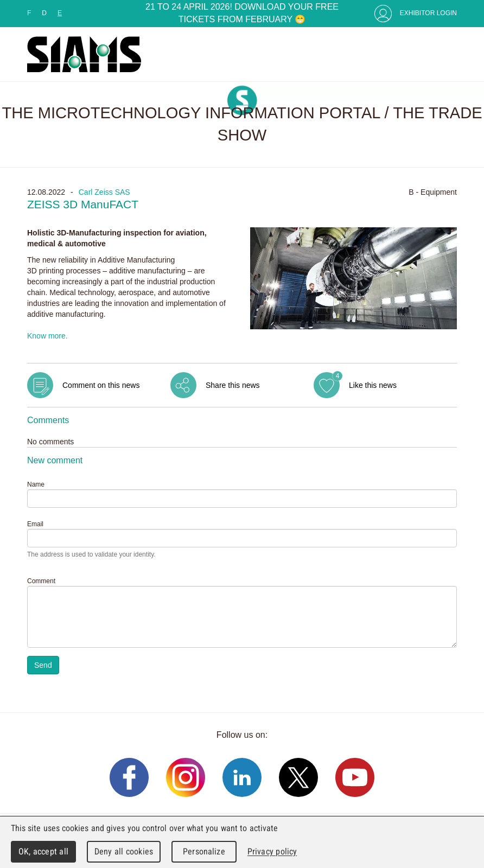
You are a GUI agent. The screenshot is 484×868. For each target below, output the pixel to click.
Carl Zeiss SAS (104, 192)
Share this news (233, 385)
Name (36, 484)
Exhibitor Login (428, 13)
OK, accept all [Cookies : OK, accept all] (43, 851)
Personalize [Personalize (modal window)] (204, 851)
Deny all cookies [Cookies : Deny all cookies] (124, 851)
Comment (41, 581)
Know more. (47, 336)
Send (43, 665)
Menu (446, 54)
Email (35, 524)
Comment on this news (101, 385)
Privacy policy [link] (272, 851)
